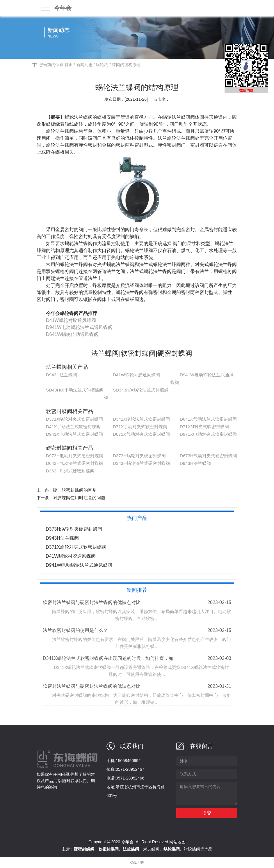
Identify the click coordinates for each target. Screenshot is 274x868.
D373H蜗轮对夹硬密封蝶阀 (139, 456)
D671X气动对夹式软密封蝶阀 (141, 434)
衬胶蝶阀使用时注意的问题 (79, 498)
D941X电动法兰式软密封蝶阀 (74, 434)
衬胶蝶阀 (192, 849)
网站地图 (177, 842)
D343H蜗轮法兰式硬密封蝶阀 (142, 463)
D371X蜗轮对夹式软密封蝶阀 (74, 419)
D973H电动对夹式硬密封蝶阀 (75, 456)
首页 (69, 65)
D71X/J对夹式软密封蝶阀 (204, 427)
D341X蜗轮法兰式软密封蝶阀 (141, 419)
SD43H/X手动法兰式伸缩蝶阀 (75, 390)
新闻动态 (84, 65)
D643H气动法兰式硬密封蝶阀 (75, 463)
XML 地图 (137, 862)
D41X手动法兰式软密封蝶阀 (73, 427)
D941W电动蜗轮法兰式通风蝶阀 (79, 327)
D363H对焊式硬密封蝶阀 (70, 471)
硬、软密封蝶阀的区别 (75, 490)
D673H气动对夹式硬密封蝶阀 (208, 456)
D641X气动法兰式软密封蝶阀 (208, 419)
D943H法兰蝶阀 (62, 375)
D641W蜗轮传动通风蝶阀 (72, 334)
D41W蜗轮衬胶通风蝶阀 (71, 320)
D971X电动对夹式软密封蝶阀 (208, 434)
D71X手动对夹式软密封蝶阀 (140, 427)
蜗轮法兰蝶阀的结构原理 (118, 65)
